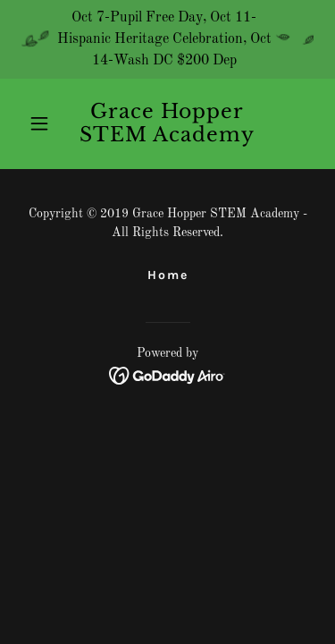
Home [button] (168, 275)
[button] (43, 123)
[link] (167, 138)
